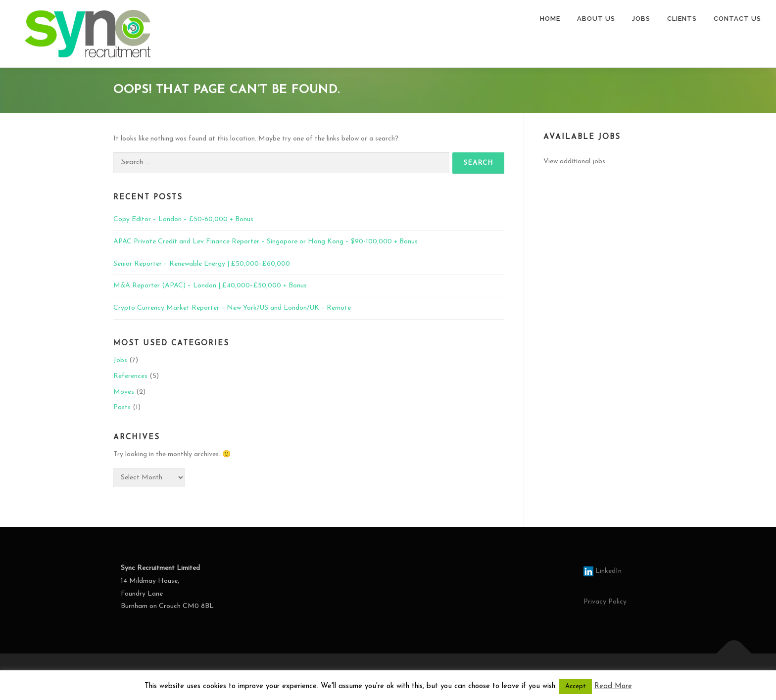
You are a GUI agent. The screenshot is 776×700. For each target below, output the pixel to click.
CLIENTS (682, 19)
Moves (124, 392)
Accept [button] (576, 686)
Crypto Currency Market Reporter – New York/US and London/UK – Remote (232, 308)
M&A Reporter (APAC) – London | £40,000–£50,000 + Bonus (210, 286)
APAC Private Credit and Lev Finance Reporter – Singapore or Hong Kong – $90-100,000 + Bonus (266, 242)
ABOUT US (596, 19)
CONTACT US (737, 19)
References (130, 376)
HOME (550, 19)
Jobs (120, 360)
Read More (613, 686)
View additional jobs (574, 162)
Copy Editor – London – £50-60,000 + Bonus (183, 219)
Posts (122, 407)
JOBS (641, 19)
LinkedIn (603, 571)
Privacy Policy (605, 602)
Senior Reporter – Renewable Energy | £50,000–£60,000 (202, 264)
